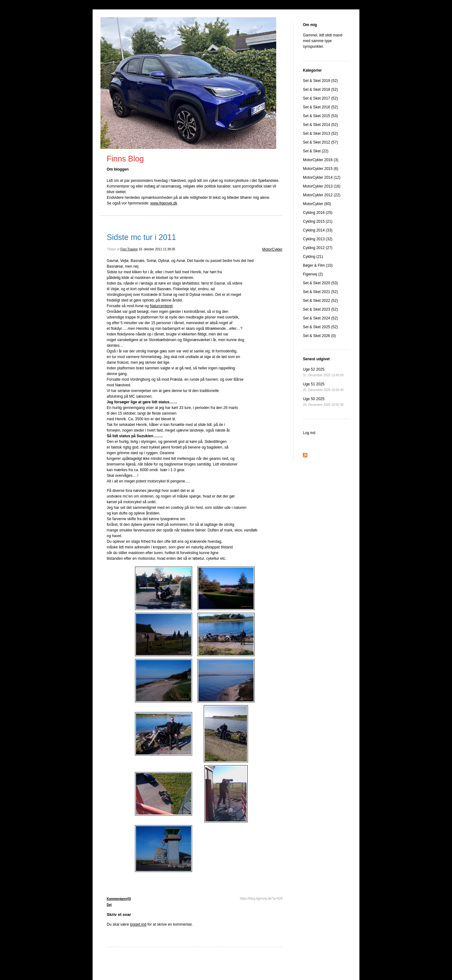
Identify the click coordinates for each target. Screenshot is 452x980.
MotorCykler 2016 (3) (321, 160)
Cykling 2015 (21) (318, 221)
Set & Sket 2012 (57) (320, 142)
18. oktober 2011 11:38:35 (157, 249)
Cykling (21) (313, 257)
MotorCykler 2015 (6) (321, 169)
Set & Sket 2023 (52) (320, 309)
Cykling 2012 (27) (318, 248)
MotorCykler (272, 249)
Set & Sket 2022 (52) (320, 301)
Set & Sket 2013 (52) (320, 133)
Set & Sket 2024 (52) (320, 318)
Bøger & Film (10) (318, 265)
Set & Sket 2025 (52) (320, 327)
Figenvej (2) (313, 274)
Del (109, 905)
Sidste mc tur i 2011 (141, 237)
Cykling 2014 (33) (318, 230)
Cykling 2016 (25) (318, 213)
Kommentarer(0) (119, 899)
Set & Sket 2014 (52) (320, 125)
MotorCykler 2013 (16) (322, 186)
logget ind (138, 924)
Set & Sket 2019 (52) (320, 81)
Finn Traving (129, 249)
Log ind (309, 433)
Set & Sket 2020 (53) (320, 283)
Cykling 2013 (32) (318, 239)
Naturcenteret (161, 306)
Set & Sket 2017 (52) (320, 98)
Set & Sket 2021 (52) (320, 292)
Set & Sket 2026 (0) (319, 336)
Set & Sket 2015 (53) (320, 116)
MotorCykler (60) (317, 204)
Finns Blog (125, 159)
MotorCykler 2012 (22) (322, 195)
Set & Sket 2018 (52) (320, 90)
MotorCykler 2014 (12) (322, 177)
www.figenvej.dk (164, 203)
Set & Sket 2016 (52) (320, 107)
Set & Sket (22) (316, 151)
